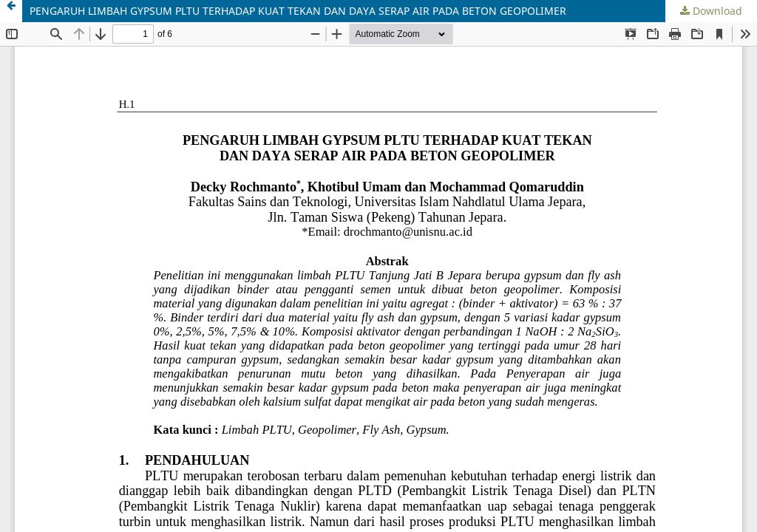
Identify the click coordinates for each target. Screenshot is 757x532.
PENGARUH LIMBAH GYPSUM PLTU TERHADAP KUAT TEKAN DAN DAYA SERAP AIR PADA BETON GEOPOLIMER (298, 11)
